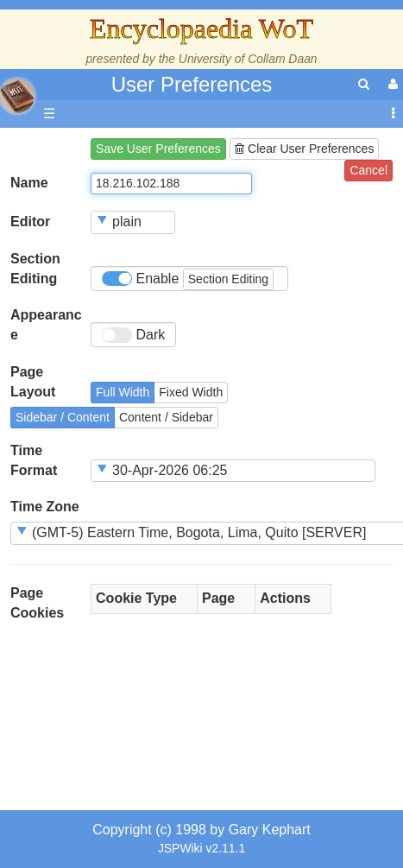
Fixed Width (191, 392)
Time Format (34, 460)
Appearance (46, 325)
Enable (188, 279)
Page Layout (33, 382)
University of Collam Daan (248, 59)
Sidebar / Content (63, 417)
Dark (133, 335)
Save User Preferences (158, 149)
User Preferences (192, 84)
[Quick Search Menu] (364, 84)
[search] (364, 84)
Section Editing (35, 269)
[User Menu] (391, 84)
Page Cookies (37, 603)
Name (29, 183)
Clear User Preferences (304, 149)
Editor (30, 222)
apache (17, 96)
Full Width (123, 392)
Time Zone (45, 507)
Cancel (368, 170)
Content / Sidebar (166, 417)
